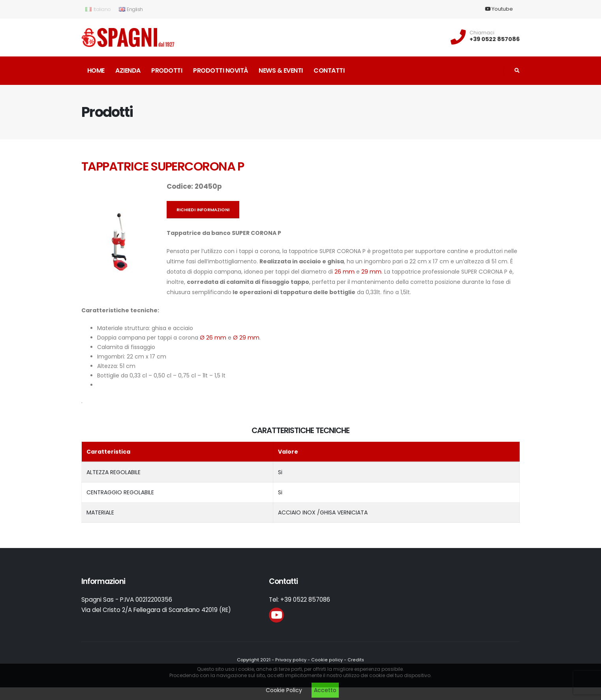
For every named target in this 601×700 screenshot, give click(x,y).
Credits (354, 660)
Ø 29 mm (246, 338)
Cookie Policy (284, 690)
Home (96, 70)
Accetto (325, 690)
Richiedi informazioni (203, 210)
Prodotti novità (221, 70)
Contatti (329, 70)
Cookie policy (326, 660)
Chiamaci (482, 33)
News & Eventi (281, 70)
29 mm (371, 272)
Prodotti (167, 70)
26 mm (345, 272)
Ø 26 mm (213, 338)
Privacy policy (292, 660)
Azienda (128, 70)
